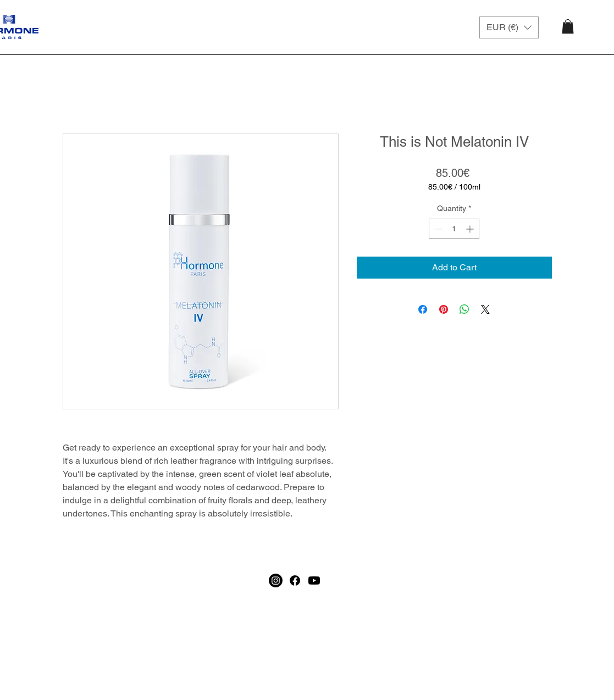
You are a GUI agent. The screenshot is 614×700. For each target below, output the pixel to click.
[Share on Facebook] (423, 309)
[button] (509, 27)
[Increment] (471, 229)
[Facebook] (295, 675)
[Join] (477, 606)
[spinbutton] (454, 229)
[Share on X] (485, 309)
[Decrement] (437, 229)
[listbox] (509, 27)
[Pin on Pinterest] (444, 309)
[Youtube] (314, 675)
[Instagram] (276, 675)
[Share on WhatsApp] (464, 309)
